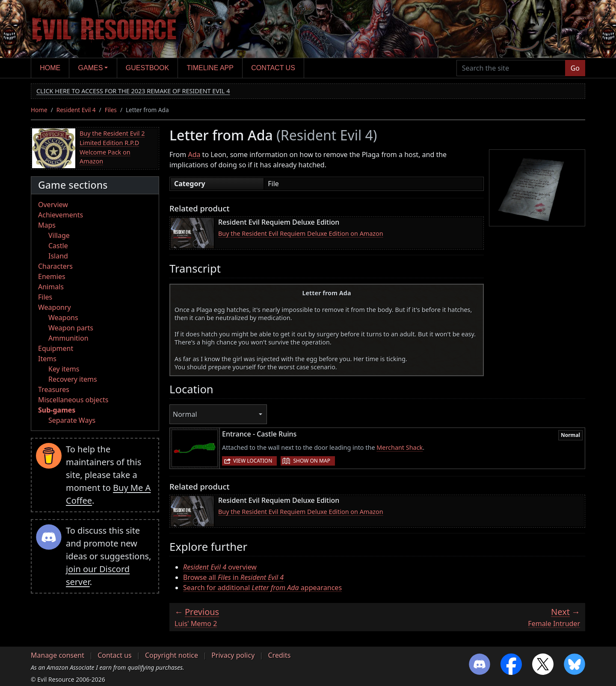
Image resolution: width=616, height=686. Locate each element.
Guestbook (147, 68)
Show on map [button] (311, 461)
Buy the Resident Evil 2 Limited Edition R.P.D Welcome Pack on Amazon (112, 147)
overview (220, 567)
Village (59, 235)
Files (111, 110)
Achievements (61, 215)
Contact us (273, 68)
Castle (58, 246)
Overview (53, 205)
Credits (279, 655)
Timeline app (210, 68)
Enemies (52, 276)
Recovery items (73, 379)
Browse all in (233, 577)
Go (575, 68)
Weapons (63, 318)
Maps (47, 225)
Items (47, 359)
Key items (64, 369)
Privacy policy (233, 655)
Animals (51, 287)
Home (50, 68)
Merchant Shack (400, 447)
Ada (194, 154)
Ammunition (68, 338)
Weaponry (55, 307)
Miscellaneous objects (73, 400)
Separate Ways (72, 420)
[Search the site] (511, 68)
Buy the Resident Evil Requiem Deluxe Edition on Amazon (301, 233)
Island (58, 256)
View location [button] (253, 461)
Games (91, 68)
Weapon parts (71, 328)
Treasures (54, 389)
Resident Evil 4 (76, 110)
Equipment (56, 348)
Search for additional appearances (262, 588)
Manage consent (58, 655)
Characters (55, 266)
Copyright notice (172, 655)
